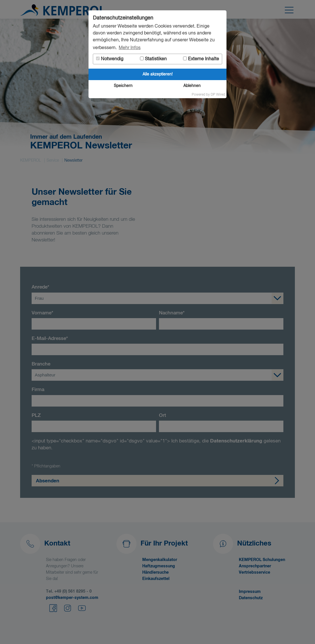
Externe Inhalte (201, 59)
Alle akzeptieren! (158, 74)
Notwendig (110, 59)
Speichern (123, 86)
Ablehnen (192, 86)
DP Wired (218, 95)
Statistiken (153, 59)
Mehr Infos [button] (130, 48)
